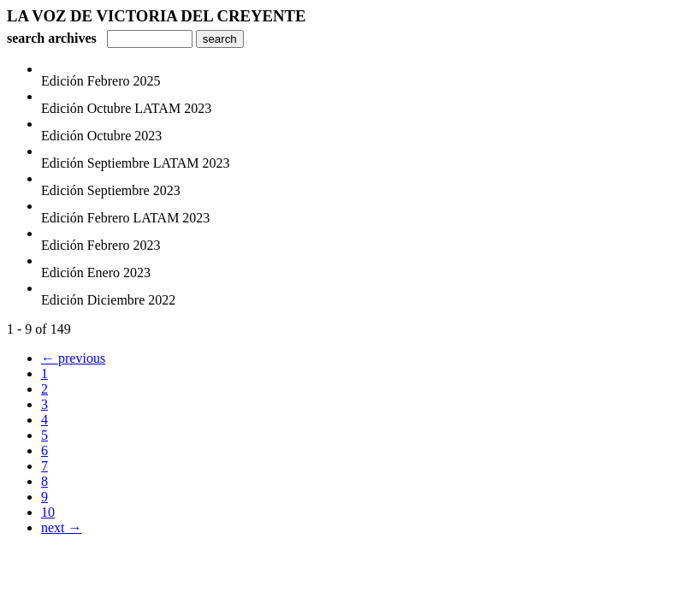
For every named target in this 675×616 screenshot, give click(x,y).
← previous (73, 358)
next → (62, 527)
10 (48, 512)
